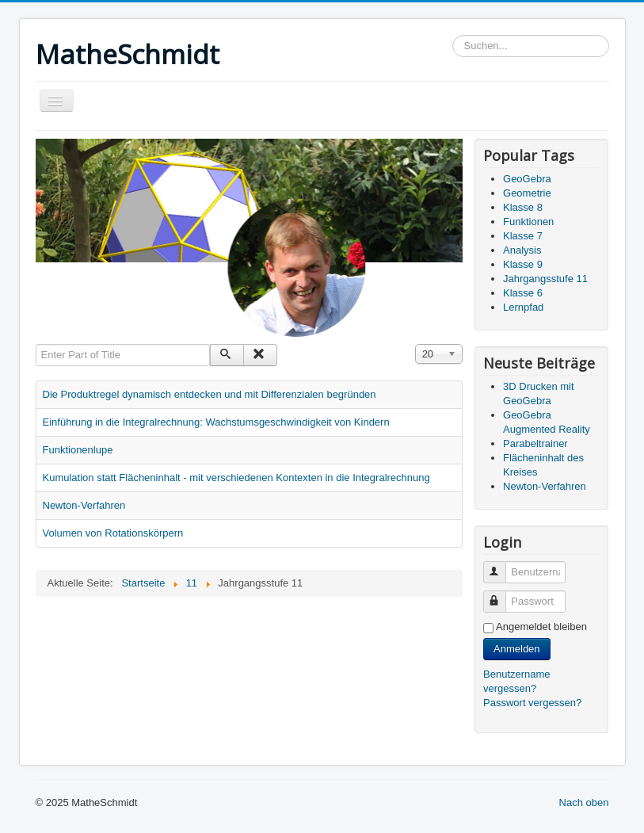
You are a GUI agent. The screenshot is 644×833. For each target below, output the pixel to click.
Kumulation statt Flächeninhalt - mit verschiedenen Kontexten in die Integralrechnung (236, 478)
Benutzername (502, 566)
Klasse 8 (523, 207)
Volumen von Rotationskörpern (113, 533)
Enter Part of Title (36, 344)
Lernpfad (523, 307)
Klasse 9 (523, 264)
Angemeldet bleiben (541, 627)
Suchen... (453, 35)
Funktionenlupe (78, 450)
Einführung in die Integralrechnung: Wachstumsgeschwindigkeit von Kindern (216, 422)
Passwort (502, 595)
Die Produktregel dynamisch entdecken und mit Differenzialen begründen (210, 394)
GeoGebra (527, 179)
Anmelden (517, 649)
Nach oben (584, 802)
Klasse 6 (523, 293)
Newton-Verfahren (84, 505)
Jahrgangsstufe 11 (545, 279)
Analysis (522, 250)
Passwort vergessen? (532, 703)
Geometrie (527, 193)
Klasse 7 (523, 236)
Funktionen (528, 222)
